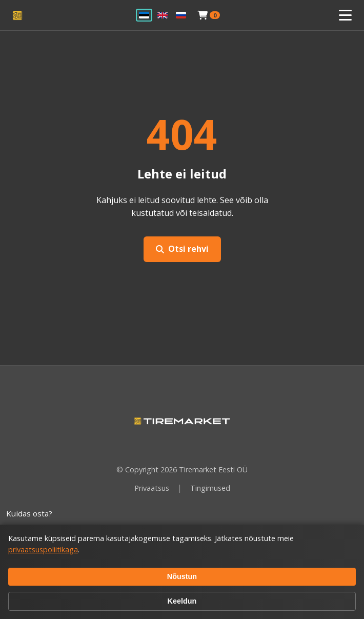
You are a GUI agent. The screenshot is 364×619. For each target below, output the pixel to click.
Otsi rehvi (182, 249)
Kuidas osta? (29, 513)
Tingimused (210, 488)
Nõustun (182, 576)
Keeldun (182, 601)
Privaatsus (152, 488)
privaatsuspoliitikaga (43, 550)
